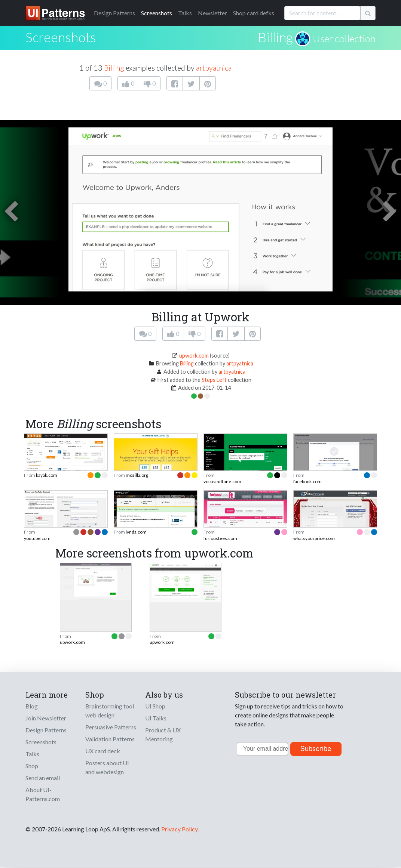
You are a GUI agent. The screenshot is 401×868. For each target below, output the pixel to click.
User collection (344, 38)
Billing (275, 37)
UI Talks (156, 718)
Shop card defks (254, 13)
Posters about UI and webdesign (107, 767)
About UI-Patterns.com (43, 794)
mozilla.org (137, 475)
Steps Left (214, 380)
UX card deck (103, 751)
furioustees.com (220, 538)
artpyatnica (214, 68)
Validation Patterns (110, 739)
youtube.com (37, 538)
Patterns (114, 13)
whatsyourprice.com (314, 538)
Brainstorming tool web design (110, 711)
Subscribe (316, 749)
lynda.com (136, 532)
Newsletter (212, 13)
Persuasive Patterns (111, 727)
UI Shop (155, 706)
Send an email (43, 778)
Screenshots (157, 13)
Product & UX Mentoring (163, 734)
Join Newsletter (46, 718)
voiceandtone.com (222, 481)
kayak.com (47, 475)
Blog (32, 706)
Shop (32, 766)
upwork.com (194, 356)
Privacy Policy (179, 829)
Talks (185, 13)
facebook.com (307, 481)
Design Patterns (46, 730)
